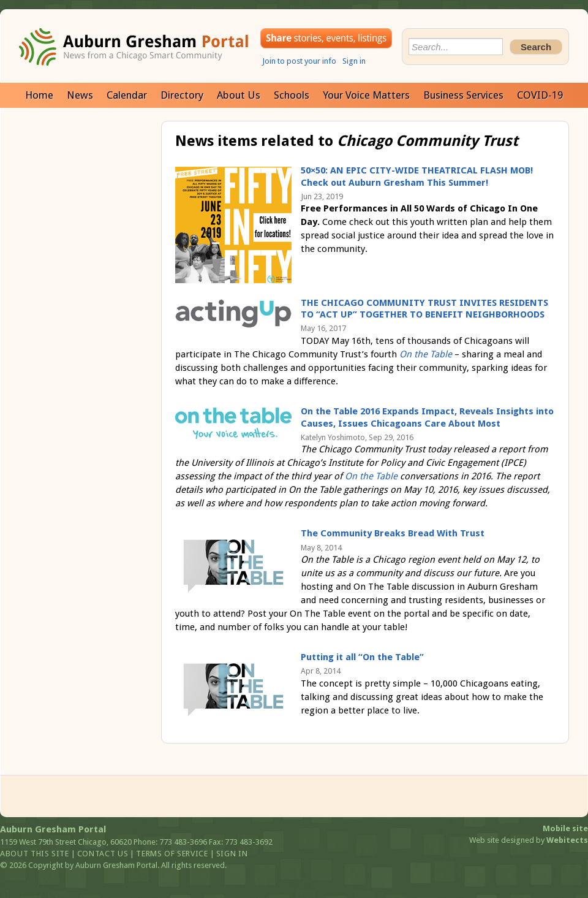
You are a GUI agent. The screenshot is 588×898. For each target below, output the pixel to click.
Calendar (127, 95)
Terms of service (172, 854)
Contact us (103, 854)
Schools (292, 95)
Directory (182, 95)
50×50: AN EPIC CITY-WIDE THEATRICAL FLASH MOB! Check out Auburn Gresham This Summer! (417, 177)
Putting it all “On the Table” (362, 657)
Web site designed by (529, 840)
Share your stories (326, 38)
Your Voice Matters (366, 95)
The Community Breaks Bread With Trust (393, 533)
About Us (239, 95)
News (80, 95)
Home (39, 95)
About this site (35, 854)
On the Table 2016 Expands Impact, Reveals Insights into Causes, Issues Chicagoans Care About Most (427, 417)
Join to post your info (299, 61)
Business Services (463, 95)
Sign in (354, 61)
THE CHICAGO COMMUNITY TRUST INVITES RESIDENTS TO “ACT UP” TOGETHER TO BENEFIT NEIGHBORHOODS (424, 309)
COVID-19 (540, 95)
